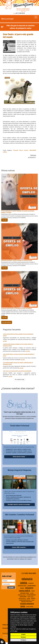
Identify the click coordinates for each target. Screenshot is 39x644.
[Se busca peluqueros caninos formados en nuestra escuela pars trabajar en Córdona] (19, 192)
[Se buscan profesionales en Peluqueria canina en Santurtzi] (19, 289)
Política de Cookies (7, 625)
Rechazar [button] (23, 637)
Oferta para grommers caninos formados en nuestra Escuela (17, 261)
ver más (4, 220)
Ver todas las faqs (20, 379)
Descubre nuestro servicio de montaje (19, 504)
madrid (28, 598)
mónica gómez (22, 598)
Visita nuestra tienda (19, 457)
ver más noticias (7, 322)
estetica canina (30, 597)
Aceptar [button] (23, 634)
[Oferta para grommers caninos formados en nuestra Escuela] (19, 241)
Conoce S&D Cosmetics (19, 547)
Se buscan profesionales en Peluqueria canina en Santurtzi (17, 308)
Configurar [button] (23, 640)
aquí (16, 631)
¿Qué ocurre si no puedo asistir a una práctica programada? (17, 371)
